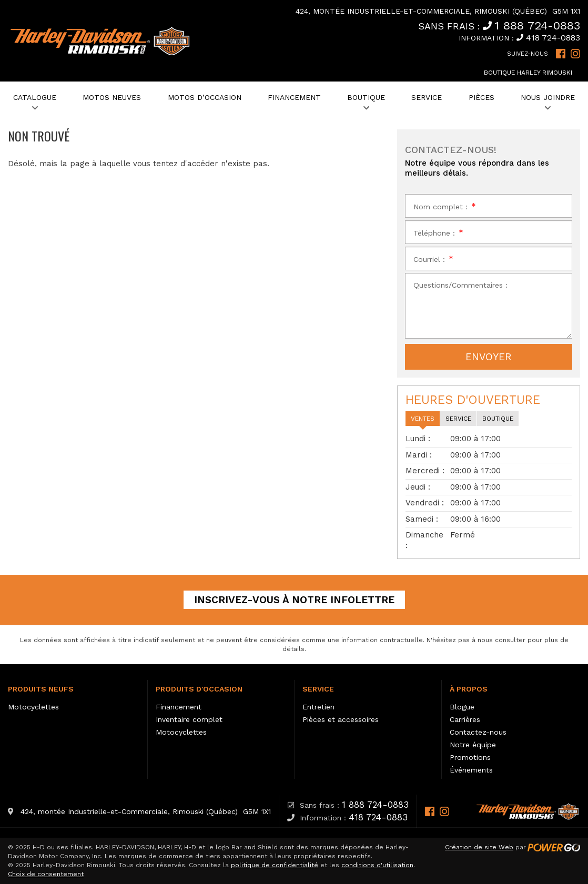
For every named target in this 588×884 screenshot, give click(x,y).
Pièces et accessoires (341, 719)
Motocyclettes (33, 707)
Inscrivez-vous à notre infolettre (294, 600)
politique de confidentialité (275, 865)
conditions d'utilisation (377, 865)
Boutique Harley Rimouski (528, 73)
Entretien (318, 707)
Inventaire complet (189, 719)
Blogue (462, 707)
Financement (179, 707)
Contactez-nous (478, 732)
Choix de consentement (46, 874)
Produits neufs (41, 689)
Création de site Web (479, 847)
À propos (469, 689)
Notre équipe (473, 745)
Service (318, 689)
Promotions (470, 757)
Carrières (465, 719)
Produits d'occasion (199, 689)
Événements (471, 770)
